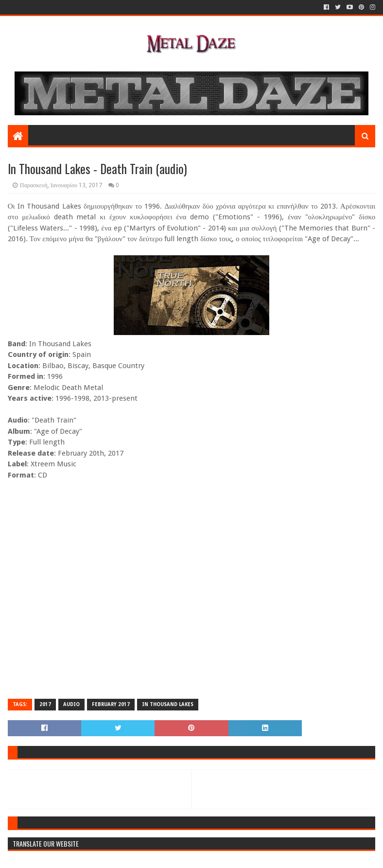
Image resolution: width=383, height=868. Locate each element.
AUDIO (71, 704)
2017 (45, 704)
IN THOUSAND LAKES (168, 704)
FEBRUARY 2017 (111, 704)
